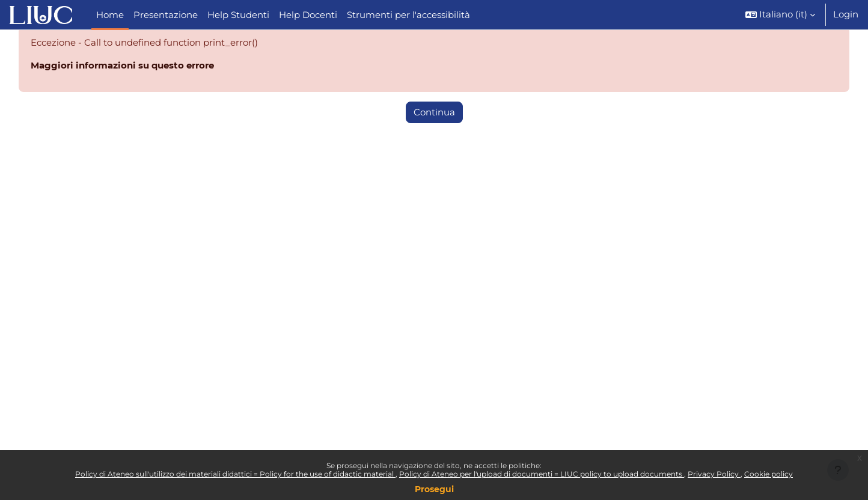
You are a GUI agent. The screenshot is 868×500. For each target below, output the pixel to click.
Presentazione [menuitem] (166, 15)
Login (846, 14)
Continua (434, 113)
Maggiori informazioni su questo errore (122, 66)
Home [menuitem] (110, 15)
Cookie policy (769, 474)
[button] (780, 15)
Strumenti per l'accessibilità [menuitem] (408, 15)
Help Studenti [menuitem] (238, 15)
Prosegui (434, 489)
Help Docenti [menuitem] (308, 15)
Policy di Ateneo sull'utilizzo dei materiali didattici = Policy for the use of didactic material (235, 474)
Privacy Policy (714, 474)
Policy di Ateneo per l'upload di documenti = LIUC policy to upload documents (542, 474)
